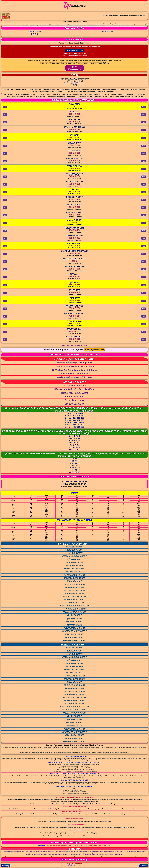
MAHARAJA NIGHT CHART (75, 631)
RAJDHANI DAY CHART (74, 575)
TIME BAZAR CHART (75, 566)
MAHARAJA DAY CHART (74, 569)
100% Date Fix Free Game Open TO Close (74, 370)
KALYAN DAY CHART (74, 603)
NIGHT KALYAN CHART (75, 628)
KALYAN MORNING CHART (74, 556)
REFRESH (144, 866)
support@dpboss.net (77, 83)
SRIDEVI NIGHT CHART (74, 584)
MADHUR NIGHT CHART (75, 600)
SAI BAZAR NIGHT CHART (74, 640)
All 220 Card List (74, 404)
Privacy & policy (65, 866)
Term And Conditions (77, 866)
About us (71, 865)
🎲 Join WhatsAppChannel (74, 68)
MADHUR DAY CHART (75, 637)
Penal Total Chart (74, 400)
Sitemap (86, 866)
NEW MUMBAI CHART (75, 634)
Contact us (78, 865)
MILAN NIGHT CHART (75, 587)
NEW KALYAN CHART (75, 572)
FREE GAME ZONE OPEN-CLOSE (74, 476)
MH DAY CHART (74, 615)
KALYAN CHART (74, 581)
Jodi (5, 107)
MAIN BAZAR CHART (74, 593)
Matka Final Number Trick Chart (75, 377)
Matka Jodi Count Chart (75, 386)
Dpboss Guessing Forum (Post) (74, 363)
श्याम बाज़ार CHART (74, 625)
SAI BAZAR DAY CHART (74, 578)
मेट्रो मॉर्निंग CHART (75, 560)
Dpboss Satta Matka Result (74, 345)
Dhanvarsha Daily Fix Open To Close (74, 389)
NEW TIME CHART (74, 547)
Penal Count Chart (75, 397)
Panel (144, 107)
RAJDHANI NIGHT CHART (74, 597)
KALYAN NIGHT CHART (75, 590)
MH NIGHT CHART (75, 622)
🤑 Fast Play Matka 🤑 (75, 51)
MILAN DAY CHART (75, 563)
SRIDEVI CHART (75, 550)
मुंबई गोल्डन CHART (75, 618)
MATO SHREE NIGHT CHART (74, 609)
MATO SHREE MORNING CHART (74, 606)
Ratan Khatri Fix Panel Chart (74, 374)
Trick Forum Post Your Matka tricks (75, 366)
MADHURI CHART (74, 553)
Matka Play (6, 866)
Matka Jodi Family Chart (74, 393)
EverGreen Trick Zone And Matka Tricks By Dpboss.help (75, 355)
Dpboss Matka (42, 845)
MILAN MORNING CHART (74, 612)
